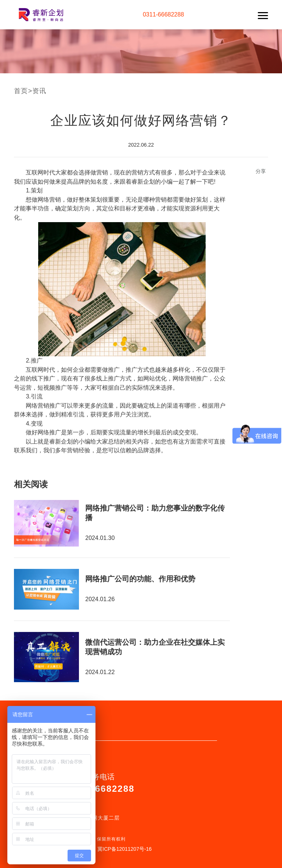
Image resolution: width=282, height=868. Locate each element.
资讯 (39, 91)
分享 (261, 171)
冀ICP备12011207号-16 (124, 849)
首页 (21, 91)
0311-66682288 (163, 14)
